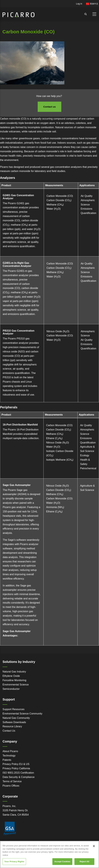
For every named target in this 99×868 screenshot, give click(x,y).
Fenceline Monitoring (14, 680)
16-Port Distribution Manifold (20, 425)
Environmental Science (16, 685)
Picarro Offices (11, 786)
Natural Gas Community (16, 718)
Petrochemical (88, 468)
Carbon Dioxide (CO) (59, 200)
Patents (7, 760)
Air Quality (87, 196)
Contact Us (9, 731)
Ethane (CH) (54, 438)
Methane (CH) (55, 205)
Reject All (84, 865)
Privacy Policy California (16, 768)
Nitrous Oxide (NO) (58, 331)
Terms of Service (12, 781)
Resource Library (12, 726)
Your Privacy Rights (14, 865)
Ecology (85, 455)
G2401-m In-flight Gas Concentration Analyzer (17, 264)
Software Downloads (14, 722)
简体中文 (92, 4)
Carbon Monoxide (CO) (60, 196)
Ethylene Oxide (11, 676)
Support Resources (13, 709)
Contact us (49, 107)
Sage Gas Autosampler (17, 485)
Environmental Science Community (22, 714)
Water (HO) (53, 209)
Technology (9, 756)
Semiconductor (11, 689)
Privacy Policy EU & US (16, 764)
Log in (79, 4)
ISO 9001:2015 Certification (18, 773)
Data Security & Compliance (19, 777)
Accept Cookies (62, 865)
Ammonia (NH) (55, 507)
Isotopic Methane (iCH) (60, 460)
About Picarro (10, 751)
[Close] (94, 849)
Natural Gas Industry (14, 672)
